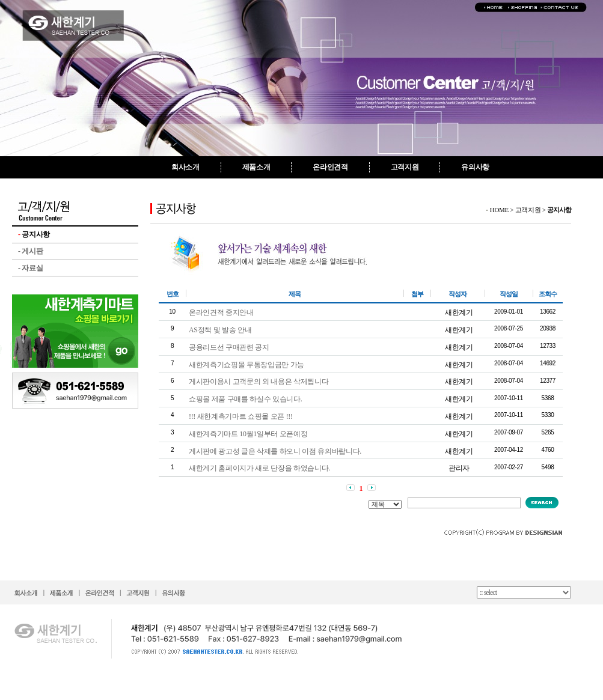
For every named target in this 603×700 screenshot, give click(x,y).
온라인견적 (330, 167)
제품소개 (256, 167)
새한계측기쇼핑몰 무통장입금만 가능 (246, 365)
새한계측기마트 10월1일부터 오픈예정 (248, 434)
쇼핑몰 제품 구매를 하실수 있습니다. (245, 399)
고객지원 (405, 167)
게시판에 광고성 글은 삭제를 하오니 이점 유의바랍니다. (275, 451)
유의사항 (475, 167)
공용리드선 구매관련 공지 (229, 347)
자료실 (30, 268)
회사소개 (185, 167)
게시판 (30, 251)
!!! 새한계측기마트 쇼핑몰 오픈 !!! (241, 416)
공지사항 (34, 234)
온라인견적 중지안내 (221, 312)
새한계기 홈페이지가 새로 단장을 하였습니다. (259, 468)
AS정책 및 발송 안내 (220, 330)
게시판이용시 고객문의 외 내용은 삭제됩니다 (259, 382)
